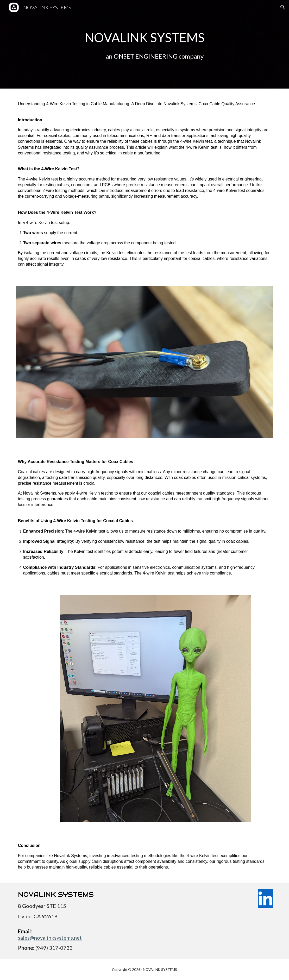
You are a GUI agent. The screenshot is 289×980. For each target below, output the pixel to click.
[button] (283, 7)
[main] (145, 44)
